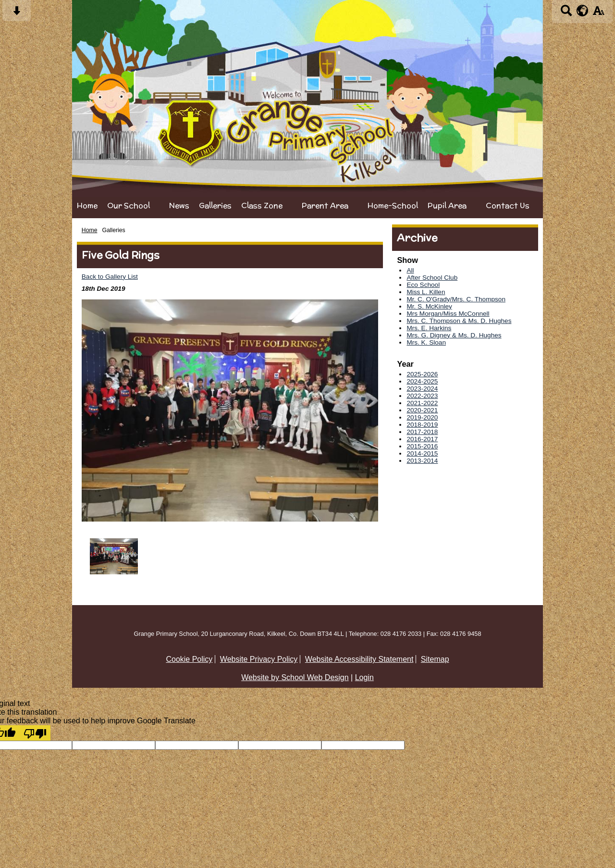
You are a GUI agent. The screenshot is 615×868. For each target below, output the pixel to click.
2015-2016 (422, 446)
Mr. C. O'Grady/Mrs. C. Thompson (456, 299)
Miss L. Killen (426, 292)
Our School (129, 205)
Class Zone (262, 205)
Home (87, 205)
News (179, 205)
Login (364, 677)
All (410, 270)
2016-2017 (422, 439)
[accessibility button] (598, 14)
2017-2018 (422, 432)
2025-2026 (422, 374)
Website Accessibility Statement (359, 659)
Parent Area (325, 205)
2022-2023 (422, 396)
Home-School (393, 205)
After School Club (432, 278)
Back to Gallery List (110, 277)
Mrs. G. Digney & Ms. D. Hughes (454, 335)
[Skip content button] (17, 14)
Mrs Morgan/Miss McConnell (448, 314)
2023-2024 (422, 389)
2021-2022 (422, 403)
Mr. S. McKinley (429, 306)
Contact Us (508, 205)
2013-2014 (422, 461)
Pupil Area (447, 205)
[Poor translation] (35, 733)
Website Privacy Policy (259, 659)
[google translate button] (583, 11)
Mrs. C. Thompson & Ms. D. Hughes (459, 321)
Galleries (215, 205)
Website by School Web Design (295, 677)
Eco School (423, 285)
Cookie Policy (189, 659)
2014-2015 (422, 453)
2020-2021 (422, 410)
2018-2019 (422, 425)
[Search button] (566, 14)
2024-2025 (422, 381)
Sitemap (435, 659)
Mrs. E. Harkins (429, 328)
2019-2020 (422, 417)
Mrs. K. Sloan (426, 342)
